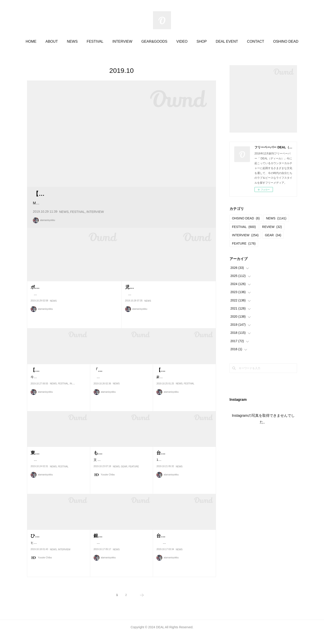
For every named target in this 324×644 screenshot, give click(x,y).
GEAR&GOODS (154, 41)
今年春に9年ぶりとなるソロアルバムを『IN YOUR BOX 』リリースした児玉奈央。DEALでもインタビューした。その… (169, 313)
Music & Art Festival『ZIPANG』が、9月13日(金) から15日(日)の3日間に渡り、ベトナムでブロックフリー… (120, 213)
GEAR (124, 489)
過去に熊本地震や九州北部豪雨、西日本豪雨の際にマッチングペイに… (183, 562)
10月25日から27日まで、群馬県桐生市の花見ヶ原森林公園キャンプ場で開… (184, 479)
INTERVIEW (123, 41)
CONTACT (256, 41)
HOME (31, 41)
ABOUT (52, 41)
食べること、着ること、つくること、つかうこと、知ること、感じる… (120, 396)
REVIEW (272, 227)
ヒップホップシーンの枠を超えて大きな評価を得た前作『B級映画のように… (58, 562)
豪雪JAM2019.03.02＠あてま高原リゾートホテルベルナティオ (183, 396)
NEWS (72, 41)
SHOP (202, 41)
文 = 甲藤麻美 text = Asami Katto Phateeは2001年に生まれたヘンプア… (121, 479)
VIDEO (182, 41)
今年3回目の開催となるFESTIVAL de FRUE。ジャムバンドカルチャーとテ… (58, 396)
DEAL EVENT (227, 41)
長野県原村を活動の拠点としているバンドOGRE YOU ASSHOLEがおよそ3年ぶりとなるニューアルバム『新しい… (74, 313)
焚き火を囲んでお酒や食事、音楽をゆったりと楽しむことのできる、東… (57, 479)
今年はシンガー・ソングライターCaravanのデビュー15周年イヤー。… (120, 562)
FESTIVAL (95, 41)
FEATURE (134, 489)
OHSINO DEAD (246, 218)
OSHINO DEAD (286, 41)
